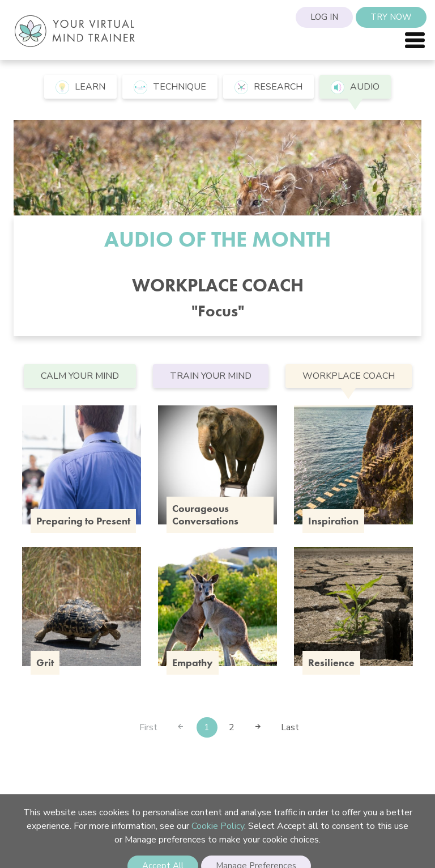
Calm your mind (80, 376)
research (268, 87)
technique (170, 87)
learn (80, 87)
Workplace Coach (349, 376)
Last (290, 727)
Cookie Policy (218, 826)
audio (355, 87)
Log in (324, 17)
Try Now (391, 17)
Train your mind (211, 376)
